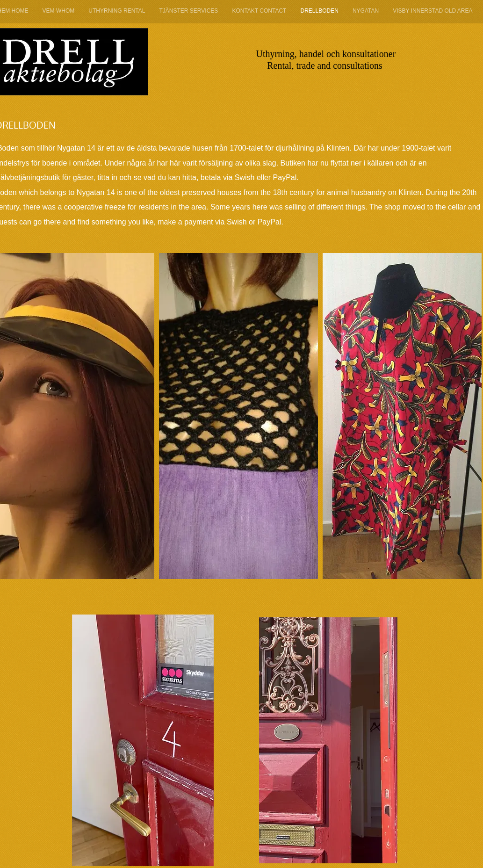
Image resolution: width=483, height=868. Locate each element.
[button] (238, 416)
